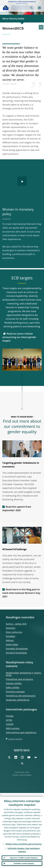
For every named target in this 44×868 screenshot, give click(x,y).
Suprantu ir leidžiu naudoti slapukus (24, 858)
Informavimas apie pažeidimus (21, 732)
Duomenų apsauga (15, 692)
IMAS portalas (13, 728)
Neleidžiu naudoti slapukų (24, 863)
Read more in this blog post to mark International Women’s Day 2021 (21, 593)
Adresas (10, 640)
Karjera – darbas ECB (16, 624)
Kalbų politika (13, 687)
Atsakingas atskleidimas (18, 700)
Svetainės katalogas (15, 739)
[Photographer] (40, 455)
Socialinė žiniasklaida (16, 653)
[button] (39, 3)
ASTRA (9, 720)
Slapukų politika (14, 683)
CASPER (10, 724)
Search (31, 8)
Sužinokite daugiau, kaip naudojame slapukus (24, 850)
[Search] (21, 8)
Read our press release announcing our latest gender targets (19, 337)
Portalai (10, 716)
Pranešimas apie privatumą (19, 679)
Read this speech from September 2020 (17, 508)
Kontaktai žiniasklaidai (17, 649)
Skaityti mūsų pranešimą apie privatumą (24, 844)
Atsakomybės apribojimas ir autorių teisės (24, 674)
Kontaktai (11, 636)
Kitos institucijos (14, 632)
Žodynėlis (11, 628)
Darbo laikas (12, 644)
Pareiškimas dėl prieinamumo (21, 696)
